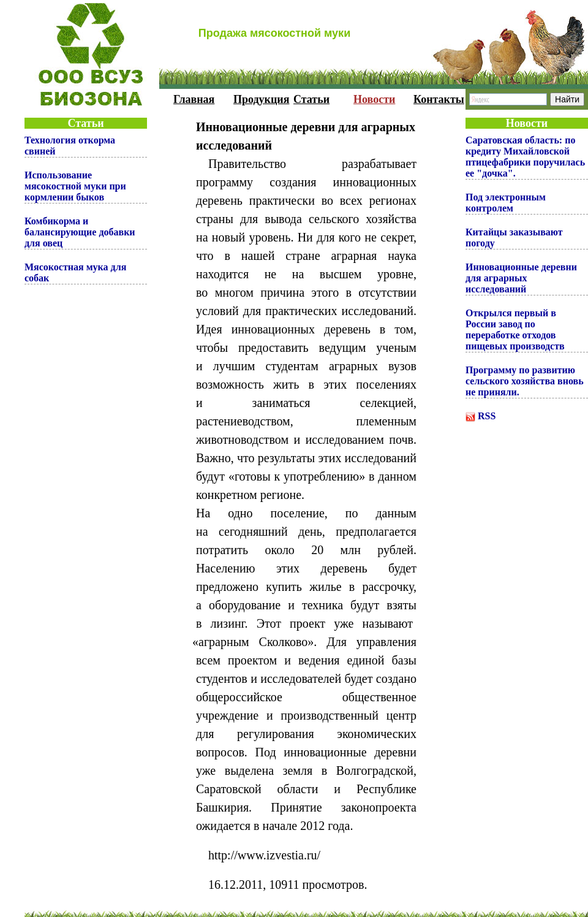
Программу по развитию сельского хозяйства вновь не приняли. (525, 381)
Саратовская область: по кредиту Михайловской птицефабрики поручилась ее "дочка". (525, 157)
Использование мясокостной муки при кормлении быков (75, 186)
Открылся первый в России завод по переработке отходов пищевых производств (515, 329)
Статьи (311, 99)
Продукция (261, 99)
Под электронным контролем (506, 203)
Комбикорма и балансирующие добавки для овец (80, 232)
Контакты (439, 99)
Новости (374, 99)
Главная (194, 99)
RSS (487, 416)
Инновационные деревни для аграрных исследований (521, 278)
